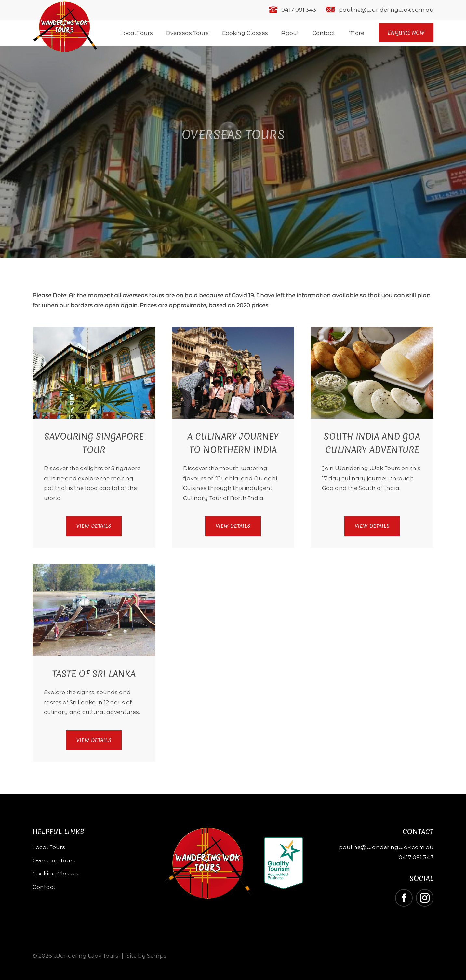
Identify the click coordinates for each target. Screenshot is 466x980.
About (290, 33)
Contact (324, 33)
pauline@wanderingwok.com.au (386, 10)
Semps (157, 956)
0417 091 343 (299, 10)
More (356, 33)
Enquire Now (406, 33)
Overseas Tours (187, 33)
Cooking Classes (245, 33)
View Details (94, 526)
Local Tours (137, 33)
